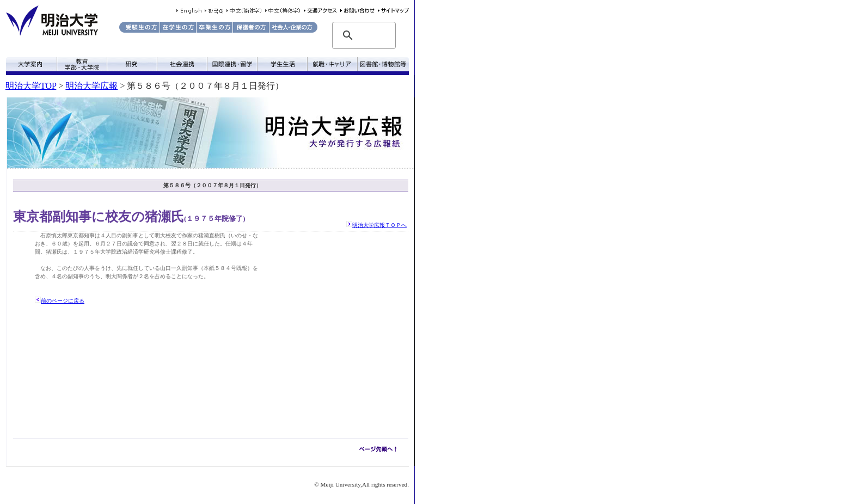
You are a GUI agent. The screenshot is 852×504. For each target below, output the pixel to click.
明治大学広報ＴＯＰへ (379, 225)
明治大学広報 (91, 86)
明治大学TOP (31, 86)
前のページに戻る (63, 301)
